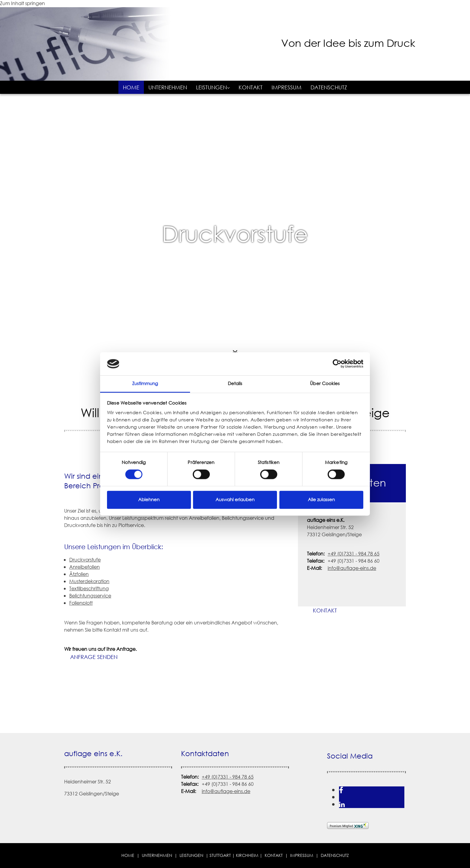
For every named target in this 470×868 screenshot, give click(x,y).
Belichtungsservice (90, 596)
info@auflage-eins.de (352, 568)
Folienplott (81, 603)
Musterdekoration (89, 581)
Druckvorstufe (235, 234)
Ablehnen (149, 500)
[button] (94, 657)
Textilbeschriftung (89, 589)
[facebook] (341, 790)
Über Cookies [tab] (325, 383)
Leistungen (211, 87)
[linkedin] (342, 804)
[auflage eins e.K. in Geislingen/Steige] (228, 69)
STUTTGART (220, 855)
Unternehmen (168, 87)
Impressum (287, 87)
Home (131, 87)
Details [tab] (235, 383)
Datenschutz (329, 87)
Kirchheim (247, 855)
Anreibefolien (85, 567)
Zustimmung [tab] (145, 383)
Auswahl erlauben (235, 500)
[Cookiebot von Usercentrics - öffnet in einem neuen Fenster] (337, 364)
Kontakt (251, 87)
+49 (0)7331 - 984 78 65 (354, 554)
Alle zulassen (321, 500)
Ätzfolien (79, 574)
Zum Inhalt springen (22, 3)
